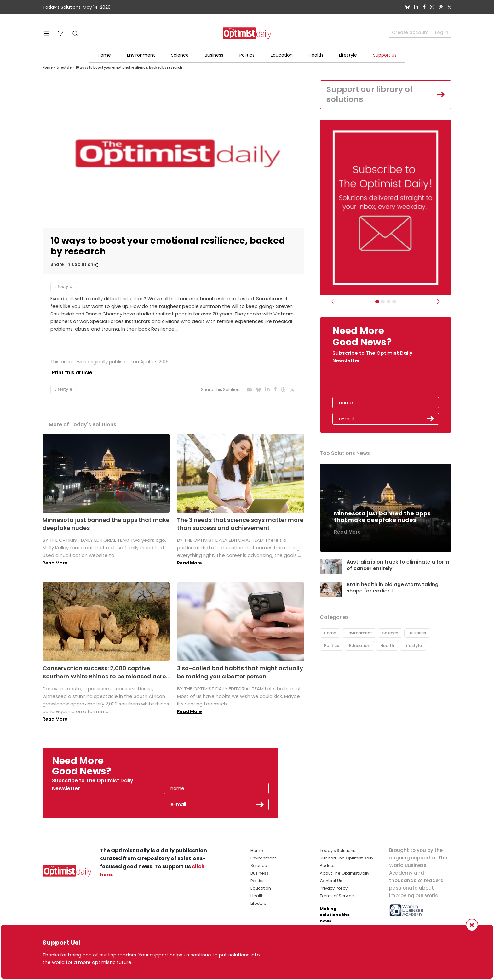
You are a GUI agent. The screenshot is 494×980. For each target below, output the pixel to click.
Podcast (328, 866)
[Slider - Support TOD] (388, 302)
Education (282, 55)
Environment (141, 55)
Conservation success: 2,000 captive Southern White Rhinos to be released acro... (106, 672)
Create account (410, 32)
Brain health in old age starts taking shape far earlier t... (393, 588)
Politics (247, 55)
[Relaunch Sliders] (394, 302)
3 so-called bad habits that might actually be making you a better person (240, 672)
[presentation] (369, 383)
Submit (430, 420)
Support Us (385, 55)
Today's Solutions (338, 850)
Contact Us (331, 881)
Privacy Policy (334, 888)
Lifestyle (348, 55)
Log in (442, 32)
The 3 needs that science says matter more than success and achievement (240, 524)
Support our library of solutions (372, 95)
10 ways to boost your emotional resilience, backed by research (129, 68)
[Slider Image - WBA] (383, 302)
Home (104, 55)
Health (316, 55)
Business (214, 55)
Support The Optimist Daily (347, 858)
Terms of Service (337, 896)
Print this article (71, 373)
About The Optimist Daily (345, 873)
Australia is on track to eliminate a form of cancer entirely (398, 566)
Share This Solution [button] (74, 265)
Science (180, 55)
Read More (55, 563)
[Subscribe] (377, 302)
